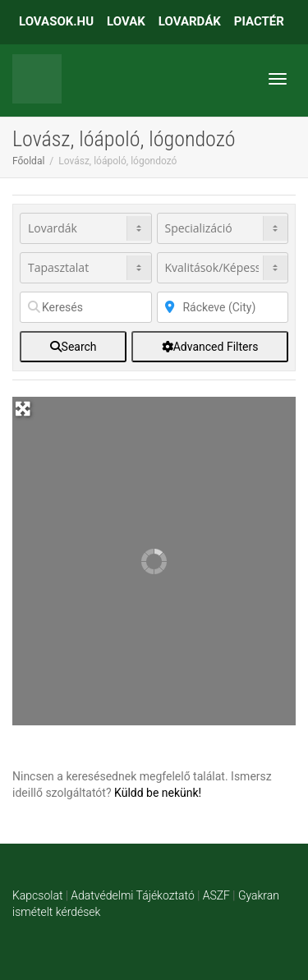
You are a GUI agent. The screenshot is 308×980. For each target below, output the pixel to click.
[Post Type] (86, 228)
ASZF (216, 895)
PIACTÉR (259, 21)
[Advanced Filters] (210, 347)
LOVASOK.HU (56, 21)
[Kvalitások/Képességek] (223, 268)
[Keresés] (86, 307)
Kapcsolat (37, 895)
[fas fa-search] (73, 347)
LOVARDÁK (190, 21)
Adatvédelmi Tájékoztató (132, 895)
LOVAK (126, 21)
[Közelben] (223, 307)
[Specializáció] (223, 228)
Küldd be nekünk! (158, 793)
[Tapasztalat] (86, 268)
